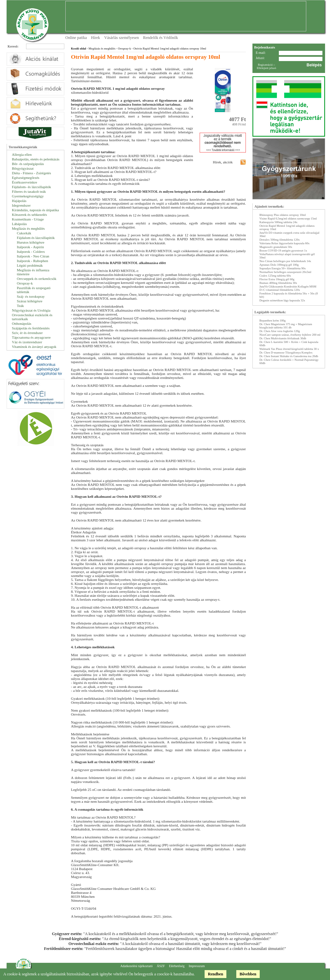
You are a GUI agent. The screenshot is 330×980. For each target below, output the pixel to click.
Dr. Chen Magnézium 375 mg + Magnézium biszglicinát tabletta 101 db (286, 326)
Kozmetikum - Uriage (28, 219)
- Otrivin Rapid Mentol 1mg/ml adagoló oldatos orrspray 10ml (169, 49)
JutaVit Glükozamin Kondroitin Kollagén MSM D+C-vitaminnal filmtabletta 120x (288, 288)
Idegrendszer (21, 205)
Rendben (215, 974)
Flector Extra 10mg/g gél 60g (277, 279)
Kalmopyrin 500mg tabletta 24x (278, 222)
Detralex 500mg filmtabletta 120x (280, 240)
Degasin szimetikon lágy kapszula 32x (282, 300)
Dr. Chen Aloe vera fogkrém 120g (280, 331)
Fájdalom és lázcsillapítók (36, 238)
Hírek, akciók (223, 162)
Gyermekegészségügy (28, 196)
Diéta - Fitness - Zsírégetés (32, 173)
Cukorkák (24, 233)
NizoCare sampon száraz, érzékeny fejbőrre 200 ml (290, 335)
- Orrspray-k (123, 49)
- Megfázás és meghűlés (101, 49)
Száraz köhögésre (30, 301)
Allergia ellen (22, 154)
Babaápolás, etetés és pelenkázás (36, 159)
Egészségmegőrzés (26, 178)
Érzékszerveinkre (24, 182)
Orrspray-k (25, 283)
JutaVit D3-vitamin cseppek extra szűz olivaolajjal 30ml (289, 234)
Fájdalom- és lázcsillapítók (32, 187)
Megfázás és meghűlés (28, 228)
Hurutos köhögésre (31, 242)
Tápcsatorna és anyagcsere (31, 337)
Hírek (96, 38)
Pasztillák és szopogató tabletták (34, 290)
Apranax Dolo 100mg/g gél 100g (279, 265)
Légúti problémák (30, 265)
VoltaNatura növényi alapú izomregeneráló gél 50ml (287, 256)
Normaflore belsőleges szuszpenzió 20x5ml (285, 272)
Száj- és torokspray (31, 296)
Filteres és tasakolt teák (29, 191)
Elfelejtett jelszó (266, 68)
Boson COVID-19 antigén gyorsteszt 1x (283, 251)
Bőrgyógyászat (23, 168)
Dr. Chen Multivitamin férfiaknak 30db (283, 338)
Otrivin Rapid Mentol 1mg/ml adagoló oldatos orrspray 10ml (287, 227)
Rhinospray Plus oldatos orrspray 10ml (283, 215)
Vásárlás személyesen (122, 38)
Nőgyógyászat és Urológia (31, 310)
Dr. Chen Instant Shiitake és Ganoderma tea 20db (289, 356)
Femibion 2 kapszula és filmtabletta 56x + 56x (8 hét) (289, 295)
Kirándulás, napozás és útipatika (35, 210)
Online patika (76, 38)
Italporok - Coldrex (31, 252)
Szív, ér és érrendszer (27, 333)
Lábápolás (19, 224)
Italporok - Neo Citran (33, 256)
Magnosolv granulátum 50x (276, 247)
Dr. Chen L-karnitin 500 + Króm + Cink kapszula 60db (289, 344)
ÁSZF (161, 966)
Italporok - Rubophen (33, 261)
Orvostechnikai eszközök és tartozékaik (32, 317)
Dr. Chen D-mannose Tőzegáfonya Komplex (286, 353)
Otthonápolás (22, 323)
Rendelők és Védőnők (161, 38)
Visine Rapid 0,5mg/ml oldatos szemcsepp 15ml (288, 219)
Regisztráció (265, 65)
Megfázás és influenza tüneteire (33, 272)
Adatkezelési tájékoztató (136, 966)
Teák (20, 306)
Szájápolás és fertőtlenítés (31, 328)
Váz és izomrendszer (27, 342)
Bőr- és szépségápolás (28, 164)
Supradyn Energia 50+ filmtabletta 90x (282, 268)
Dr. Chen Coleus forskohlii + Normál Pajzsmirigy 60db (289, 361)
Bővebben (248, 974)
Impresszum (197, 966)
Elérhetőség (177, 966)
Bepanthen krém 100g (272, 321)
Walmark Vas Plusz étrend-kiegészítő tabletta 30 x (289, 349)
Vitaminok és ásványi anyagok (34, 347)
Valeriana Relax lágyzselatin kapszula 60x (284, 243)
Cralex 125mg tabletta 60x (275, 276)
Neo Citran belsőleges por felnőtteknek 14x (285, 261)
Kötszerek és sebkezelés (29, 215)
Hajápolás (19, 201)
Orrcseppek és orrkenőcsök (37, 279)
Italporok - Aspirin (30, 247)
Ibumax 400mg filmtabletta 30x (278, 283)
